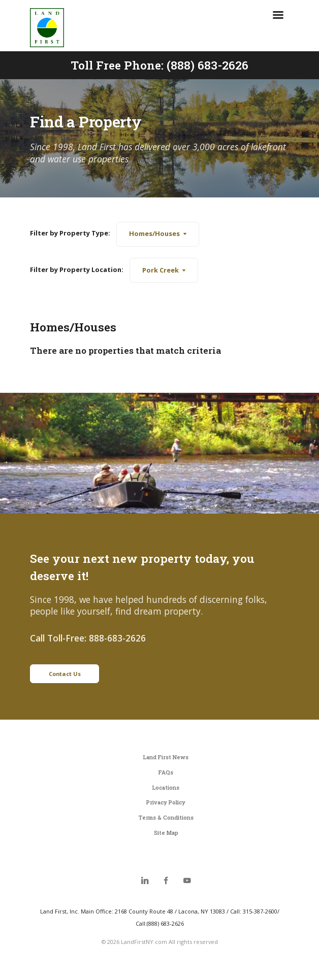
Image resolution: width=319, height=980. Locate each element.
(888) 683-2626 (208, 65)
